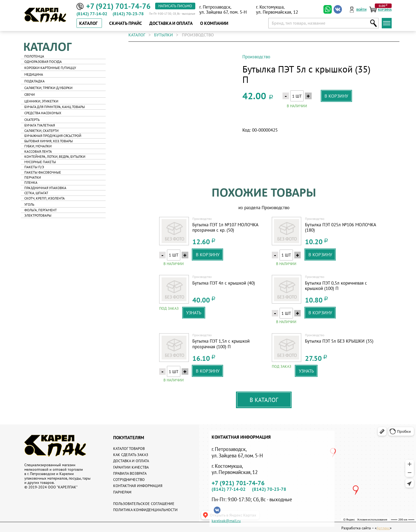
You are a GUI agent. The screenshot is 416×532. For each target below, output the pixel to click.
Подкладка (35, 81)
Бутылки (163, 35)
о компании (214, 23)
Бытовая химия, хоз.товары (49, 141)
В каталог (264, 400)
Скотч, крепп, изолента (45, 198)
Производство (256, 57)
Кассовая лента (38, 152)
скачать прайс (126, 23)
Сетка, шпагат (36, 193)
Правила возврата (130, 473)
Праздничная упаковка (45, 188)
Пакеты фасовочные (43, 172)
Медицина (34, 74)
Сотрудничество (129, 480)
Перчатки (33, 177)
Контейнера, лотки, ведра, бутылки (55, 157)
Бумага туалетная (40, 125)
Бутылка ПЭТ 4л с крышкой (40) (224, 283)
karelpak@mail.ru (226, 521)
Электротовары (38, 215)
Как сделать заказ (131, 455)
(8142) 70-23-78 (128, 14)
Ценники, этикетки (41, 101)
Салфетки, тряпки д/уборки (48, 88)
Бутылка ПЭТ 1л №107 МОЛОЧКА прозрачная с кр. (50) (225, 227)
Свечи (30, 95)
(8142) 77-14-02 (92, 14)
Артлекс (383, 528)
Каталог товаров (129, 449)
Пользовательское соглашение (144, 504)
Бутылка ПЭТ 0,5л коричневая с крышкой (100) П (336, 286)
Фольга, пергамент (41, 210)
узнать (194, 313)
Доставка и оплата (131, 461)
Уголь (29, 204)
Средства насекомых (43, 113)
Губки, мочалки (38, 146)
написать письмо (175, 6)
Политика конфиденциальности (145, 510)
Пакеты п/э (34, 167)
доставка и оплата (171, 23)
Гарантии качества (131, 467)
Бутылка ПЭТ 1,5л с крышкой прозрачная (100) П (221, 344)
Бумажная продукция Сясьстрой (53, 136)
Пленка (31, 183)
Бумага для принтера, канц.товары (55, 107)
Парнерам (122, 492)
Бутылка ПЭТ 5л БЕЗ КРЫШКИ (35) (339, 341)
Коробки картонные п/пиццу (50, 68)
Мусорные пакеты (40, 162)
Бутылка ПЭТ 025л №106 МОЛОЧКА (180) (340, 227)
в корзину (336, 96)
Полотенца (34, 56)
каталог (137, 35)
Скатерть (32, 120)
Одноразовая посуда (43, 62)
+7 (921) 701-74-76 (238, 483)
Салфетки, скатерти (41, 131)
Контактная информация (138, 486)
